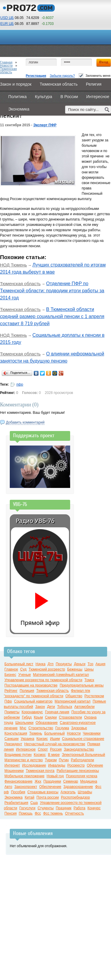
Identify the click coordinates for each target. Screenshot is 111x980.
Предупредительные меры (82, 685)
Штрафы (85, 792)
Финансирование (18, 781)
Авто (8, 787)
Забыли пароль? (62, 76)
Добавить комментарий (25, 422)
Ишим (55, 739)
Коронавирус (32, 712)
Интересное (26, 749)
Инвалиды (57, 765)
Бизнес (10, 675)
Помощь (25, 813)
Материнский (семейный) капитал (61, 675)
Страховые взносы (43, 792)
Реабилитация (16, 803)
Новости (6, 66)
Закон (40, 707)
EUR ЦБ (7, 24)
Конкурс (94, 808)
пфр (20, 384)
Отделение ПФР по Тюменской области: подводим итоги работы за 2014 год (52, 291)
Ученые (25, 675)
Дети (51, 707)
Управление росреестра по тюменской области (43, 680)
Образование (46, 723)
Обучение (95, 765)
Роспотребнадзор (75, 797)
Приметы (12, 712)
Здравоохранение (78, 787)
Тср (90, 664)
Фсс (38, 813)
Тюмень (36, 733)
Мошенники (14, 771)
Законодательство (79, 749)
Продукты (64, 664)
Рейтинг (11, 691)
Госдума (62, 728)
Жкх (38, 781)
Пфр (8, 701)
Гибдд (27, 717)
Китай (29, 797)
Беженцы (75, 669)
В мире (54, 755)
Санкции (12, 739)
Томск (89, 680)
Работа (80, 808)
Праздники (52, 781)
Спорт (43, 749)
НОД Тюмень (13, 265)
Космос (40, 755)
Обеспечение (50, 787)
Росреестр (76, 765)
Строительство (41, 728)
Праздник (64, 808)
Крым (38, 717)
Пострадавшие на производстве (31, 685)
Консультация (16, 733)
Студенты (46, 808)
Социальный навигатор (33, 701)
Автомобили (84, 707)
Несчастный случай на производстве (55, 744)
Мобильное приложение (24, 776)
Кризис (42, 739)
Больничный (55, 733)
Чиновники (92, 733)
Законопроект (26, 787)
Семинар (70, 781)
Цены (89, 669)
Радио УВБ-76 (35, 521)
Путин (64, 760)
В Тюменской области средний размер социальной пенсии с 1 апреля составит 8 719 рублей (52, 316)
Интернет (12, 765)
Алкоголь (68, 792)
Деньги (80, 664)
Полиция (27, 691)
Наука (40, 664)
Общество (74, 696)
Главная (6, 62)
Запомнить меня (94, 76)
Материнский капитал (73, 701)
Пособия (18, 792)
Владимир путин (18, 755)
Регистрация (36, 76)
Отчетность (75, 813)
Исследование (34, 765)
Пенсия (11, 813)
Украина (28, 739)
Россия (56, 749)
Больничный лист (19, 664)
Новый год (55, 776)
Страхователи (70, 717)
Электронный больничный (83, 755)
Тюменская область (8, 70)
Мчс (23, 728)
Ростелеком (94, 696)
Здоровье (79, 728)
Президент (13, 744)
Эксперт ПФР (45, 125)
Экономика (13, 797)
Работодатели (83, 760)
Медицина (89, 781)
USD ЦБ (7, 18)
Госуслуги (27, 808)
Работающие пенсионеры (78, 771)
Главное (11, 669)
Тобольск (65, 707)
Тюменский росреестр (47, 669)
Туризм (51, 760)
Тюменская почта (40, 771)
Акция (100, 664)
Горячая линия (57, 712)
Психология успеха (82, 776)
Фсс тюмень (53, 813)
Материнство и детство (24, 760)
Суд (23, 669)
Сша (34, 803)
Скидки (51, 717)
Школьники (24, 723)
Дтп (51, 664)
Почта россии (48, 797)
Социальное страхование (83, 739)
